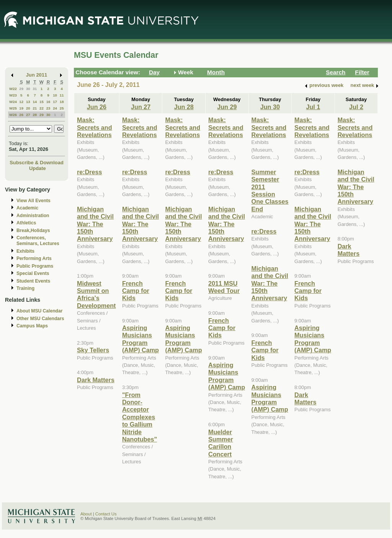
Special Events (33, 273)
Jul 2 (356, 107)
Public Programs (35, 266)
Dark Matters (96, 380)
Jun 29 (227, 107)
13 (28, 102)
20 (28, 108)
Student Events (33, 281)
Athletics (26, 223)
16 (48, 102)
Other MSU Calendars (40, 319)
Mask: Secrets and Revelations (95, 127)
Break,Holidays (33, 231)
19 (21, 108)
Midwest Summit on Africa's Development (96, 294)
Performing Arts (34, 258)
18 (62, 102)
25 (62, 108)
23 (48, 108)
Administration (33, 216)
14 (35, 102)
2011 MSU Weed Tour (224, 287)
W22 (13, 89)
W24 (13, 102)
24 (55, 108)
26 (21, 115)
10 (55, 95)
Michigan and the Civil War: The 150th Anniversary (95, 224)
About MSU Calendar (39, 311)
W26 (13, 115)
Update (38, 168)
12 (21, 102)
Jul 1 (313, 107)
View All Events (33, 201)
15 (42, 102)
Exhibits (25, 251)
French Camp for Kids (136, 291)
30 (28, 89)
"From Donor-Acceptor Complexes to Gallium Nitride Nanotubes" (140, 417)
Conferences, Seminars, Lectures (38, 241)
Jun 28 (184, 107)
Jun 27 (141, 107)
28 (35, 115)
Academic (27, 208)
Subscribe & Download (37, 163)
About (86, 514)
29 (21, 89)
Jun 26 (97, 107)
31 (35, 89)
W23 (13, 95)
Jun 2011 (37, 75)
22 (42, 108)
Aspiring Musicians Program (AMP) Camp (140, 339)
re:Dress (90, 172)
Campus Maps (32, 326)
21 (35, 108)
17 (55, 102)
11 (62, 95)
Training (25, 288)
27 (28, 115)
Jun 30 (270, 107)
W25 (13, 108)
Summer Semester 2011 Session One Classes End (270, 191)
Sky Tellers (93, 350)
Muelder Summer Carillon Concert (221, 443)
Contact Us (106, 514)
